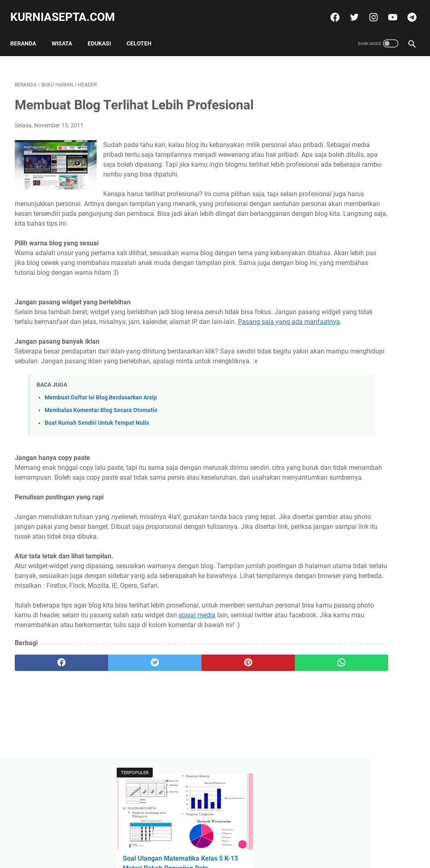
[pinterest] (182, 755)
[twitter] (349, 10)
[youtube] (387, 10)
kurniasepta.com (67, 10)
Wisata (66, 32)
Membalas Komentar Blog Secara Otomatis (101, 463)
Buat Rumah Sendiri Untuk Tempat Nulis (97, 475)
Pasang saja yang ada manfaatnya (134, 364)
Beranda (28, 32)
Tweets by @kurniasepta (347, 297)
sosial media (33, 707)
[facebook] (329, 10)
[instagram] (368, 10)
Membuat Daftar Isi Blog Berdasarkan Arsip (101, 450)
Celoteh (144, 32)
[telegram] (406, 10)
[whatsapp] (248, 755)
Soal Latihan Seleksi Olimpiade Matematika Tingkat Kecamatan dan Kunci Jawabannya (367, 373)
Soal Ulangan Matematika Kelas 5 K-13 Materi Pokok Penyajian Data (357, 142)
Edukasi (104, 32)
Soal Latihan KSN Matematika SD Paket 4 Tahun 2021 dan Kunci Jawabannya (362, 258)
